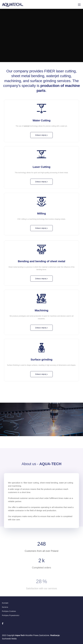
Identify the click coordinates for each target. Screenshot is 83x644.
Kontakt (5, 603)
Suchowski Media (9, 639)
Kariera (5, 607)
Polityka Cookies (9, 611)
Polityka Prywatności (11, 615)
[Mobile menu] (79, 5)
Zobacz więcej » (41, 141)
